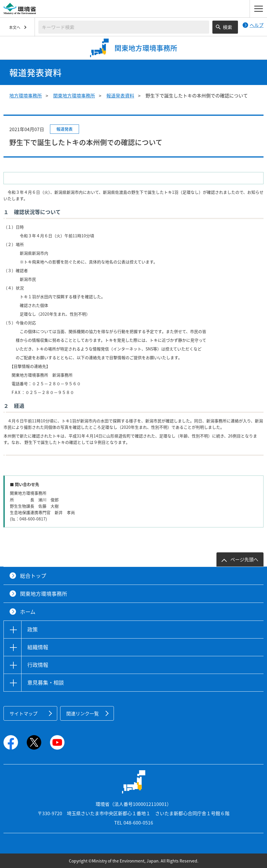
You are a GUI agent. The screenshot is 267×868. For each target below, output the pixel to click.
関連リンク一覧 (83, 713)
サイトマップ (24, 713)
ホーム (28, 612)
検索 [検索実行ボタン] (227, 27)
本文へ (15, 27)
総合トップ (33, 576)
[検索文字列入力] (124, 27)
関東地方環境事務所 (74, 95)
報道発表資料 (120, 95)
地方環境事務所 (26, 95)
